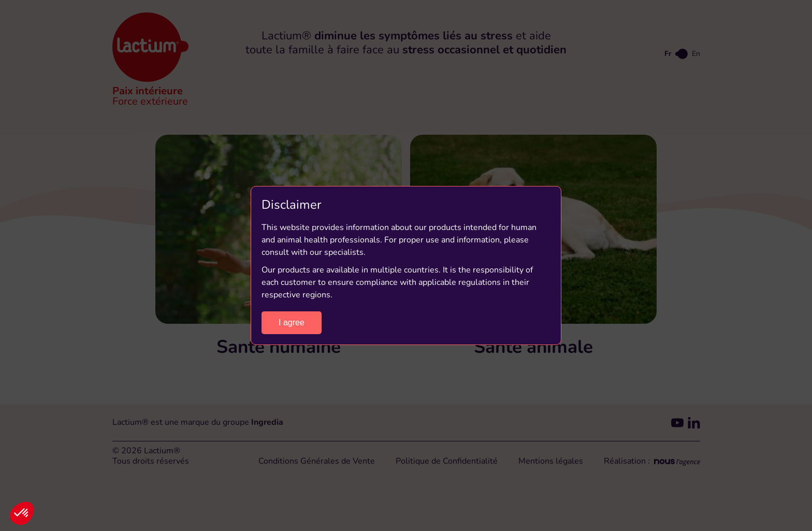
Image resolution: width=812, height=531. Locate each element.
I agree (292, 322)
